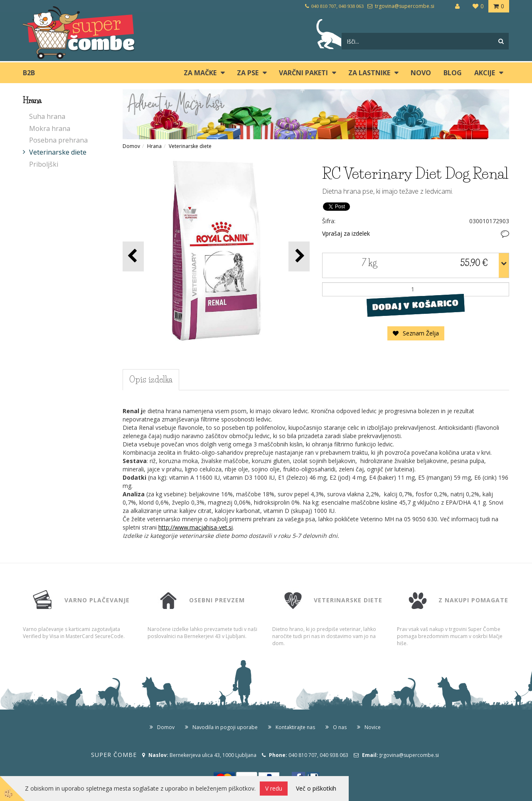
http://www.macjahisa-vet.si (196, 527)
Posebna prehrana (58, 140)
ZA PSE (248, 73)
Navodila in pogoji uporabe (225, 727)
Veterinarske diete (58, 152)
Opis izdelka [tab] (151, 380)
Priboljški (44, 164)
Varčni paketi (303, 73)
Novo (421, 73)
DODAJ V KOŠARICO (415, 305)
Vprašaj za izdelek (346, 233)
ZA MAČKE (200, 73)
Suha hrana (47, 116)
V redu (274, 788)
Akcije (485, 73)
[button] (299, 256)
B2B (29, 73)
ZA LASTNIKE (369, 73)
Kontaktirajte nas (295, 727)
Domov (131, 146)
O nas (340, 727)
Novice (373, 727)
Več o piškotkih (316, 788)
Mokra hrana (50, 128)
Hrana (154, 146)
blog (453, 73)
